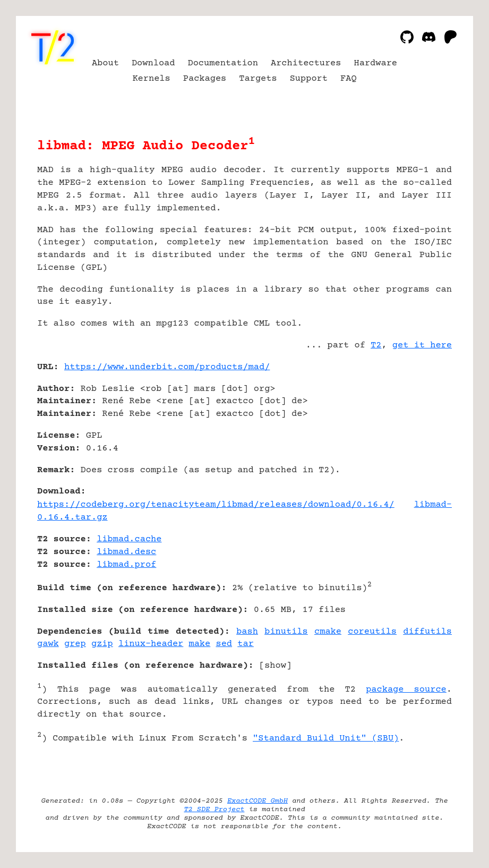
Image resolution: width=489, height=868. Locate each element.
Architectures (306, 63)
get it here (422, 346)
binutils (286, 632)
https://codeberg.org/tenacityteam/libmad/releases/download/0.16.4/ (216, 505)
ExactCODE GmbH (258, 801)
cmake (328, 632)
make (199, 644)
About (105, 63)
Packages (205, 79)
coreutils (372, 632)
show (275, 666)
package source (406, 690)
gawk (48, 644)
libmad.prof (126, 565)
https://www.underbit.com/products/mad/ (167, 367)
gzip (102, 644)
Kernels (151, 79)
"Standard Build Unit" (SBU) (326, 739)
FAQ (349, 79)
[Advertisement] (420, 430)
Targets (258, 79)
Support (309, 79)
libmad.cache (129, 539)
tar (246, 644)
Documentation (223, 63)
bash (247, 632)
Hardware (376, 63)
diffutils (427, 632)
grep (75, 644)
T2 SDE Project (214, 810)
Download (153, 63)
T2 (376, 346)
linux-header (151, 644)
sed (224, 644)
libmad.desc (126, 552)
